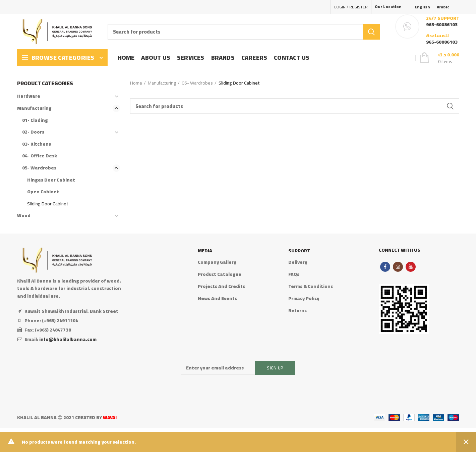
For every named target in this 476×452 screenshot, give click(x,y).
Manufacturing (162, 83)
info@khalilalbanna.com (68, 339)
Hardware (29, 96)
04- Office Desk (40, 156)
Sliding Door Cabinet (48, 204)
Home (136, 83)
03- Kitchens (37, 144)
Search (371, 32)
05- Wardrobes (197, 83)
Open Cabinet (43, 192)
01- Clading (35, 120)
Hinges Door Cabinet (51, 180)
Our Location (388, 7)
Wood (24, 215)
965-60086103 (442, 24)
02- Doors (33, 132)
